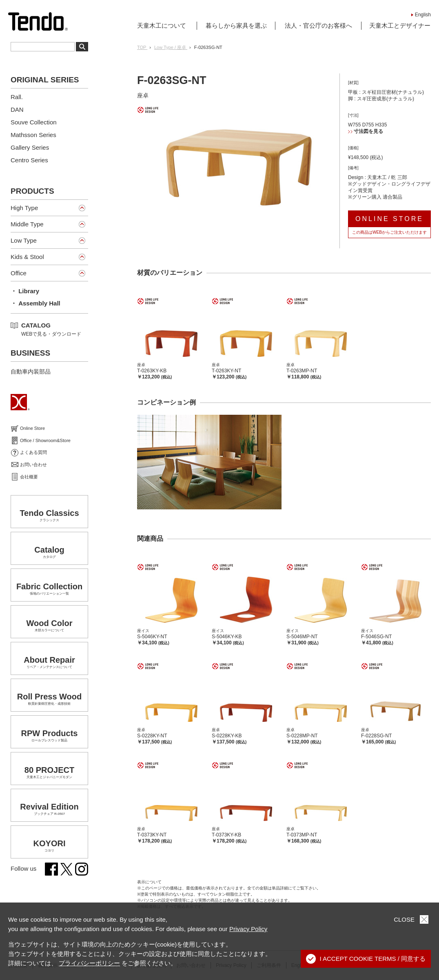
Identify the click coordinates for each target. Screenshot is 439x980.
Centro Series (29, 160)
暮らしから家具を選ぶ (236, 25)
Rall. (17, 97)
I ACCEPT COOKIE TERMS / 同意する (366, 959)
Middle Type (27, 224)
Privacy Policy (248, 929)
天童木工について (162, 25)
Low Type (24, 240)
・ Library (25, 291)
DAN (17, 110)
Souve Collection (34, 122)
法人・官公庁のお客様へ (318, 25)
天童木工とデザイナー (400, 25)
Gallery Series (30, 147)
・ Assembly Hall (35, 303)
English (423, 15)
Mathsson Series (33, 135)
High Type (24, 208)
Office (19, 273)
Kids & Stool (27, 257)
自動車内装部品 (31, 372)
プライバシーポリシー (89, 963)
